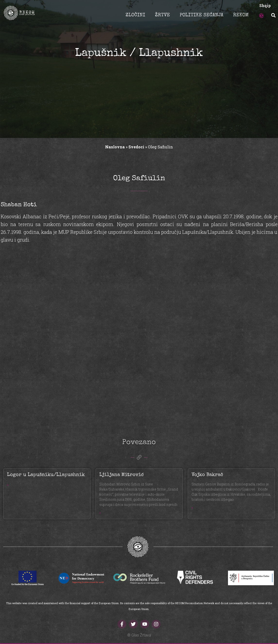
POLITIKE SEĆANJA (202, 15)
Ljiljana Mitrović (122, 475)
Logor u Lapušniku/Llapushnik (46, 475)
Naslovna (115, 147)
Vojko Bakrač (207, 475)
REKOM (241, 15)
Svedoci (136, 147)
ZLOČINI (135, 15)
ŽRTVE (162, 15)
